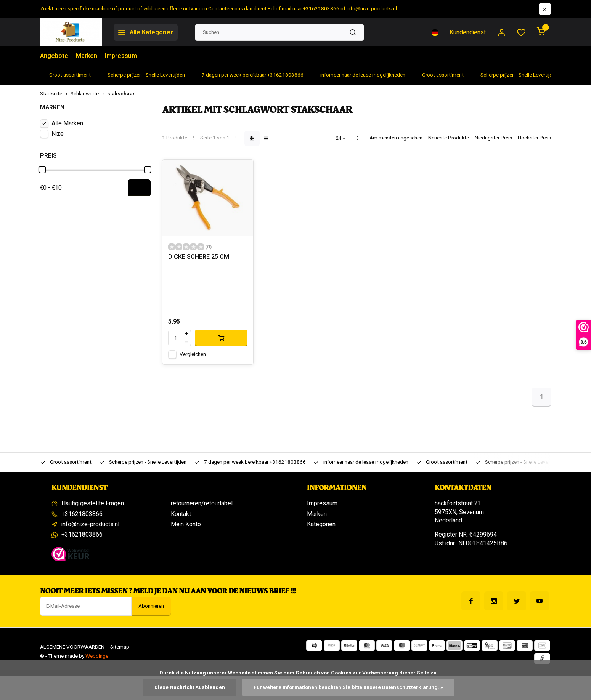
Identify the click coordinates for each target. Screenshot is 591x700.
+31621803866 (82, 514)
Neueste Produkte (449, 138)
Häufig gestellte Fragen (93, 503)
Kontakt (181, 514)
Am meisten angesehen (396, 138)
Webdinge (97, 656)
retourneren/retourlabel (202, 503)
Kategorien (321, 524)
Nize (58, 134)
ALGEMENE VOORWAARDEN (72, 647)
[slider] (42, 170)
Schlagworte (89, 94)
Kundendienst (468, 32)
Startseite (55, 94)
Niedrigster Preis (493, 138)
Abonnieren (151, 606)
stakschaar (121, 94)
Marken (87, 56)
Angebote (54, 56)
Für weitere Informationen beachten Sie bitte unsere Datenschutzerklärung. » (348, 687)
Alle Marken (67, 123)
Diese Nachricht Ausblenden (190, 687)
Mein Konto (186, 524)
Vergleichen (193, 354)
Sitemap (120, 647)
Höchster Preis (534, 138)
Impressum (121, 56)
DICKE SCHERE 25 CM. (199, 257)
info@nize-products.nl (90, 524)
